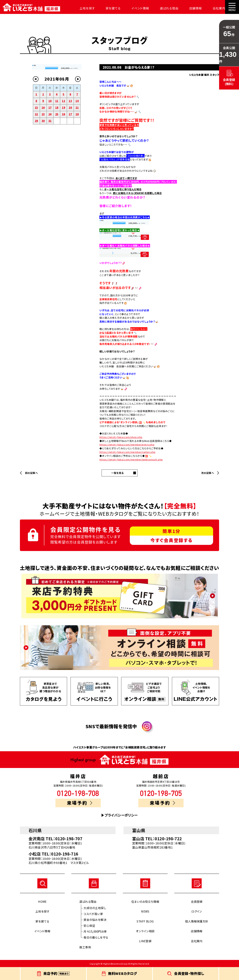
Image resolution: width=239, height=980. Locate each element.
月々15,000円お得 (95, 931)
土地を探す (86, 8)
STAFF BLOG (145, 921)
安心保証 (89, 926)
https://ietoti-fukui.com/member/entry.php (127, 444)
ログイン (197, 911)
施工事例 (85, 947)
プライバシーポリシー (121, 815)
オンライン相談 (145, 931)
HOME (42, 902)
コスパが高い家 (93, 914)
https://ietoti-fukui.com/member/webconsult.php (131, 459)
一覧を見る (117, 473)
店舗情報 (194, 8)
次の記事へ (208, 473)
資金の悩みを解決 (95, 920)
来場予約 (80, 803)
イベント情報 (139, 8)
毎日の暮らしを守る (96, 937)
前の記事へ (31, 473)
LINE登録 (145, 941)
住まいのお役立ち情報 (145, 902)
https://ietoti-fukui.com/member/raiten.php (127, 452)
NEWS (145, 911)
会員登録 (197, 902)
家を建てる (112, 8)
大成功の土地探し (95, 908)
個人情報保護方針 (197, 921)
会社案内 (217, 8)
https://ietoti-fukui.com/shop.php (121, 437)
